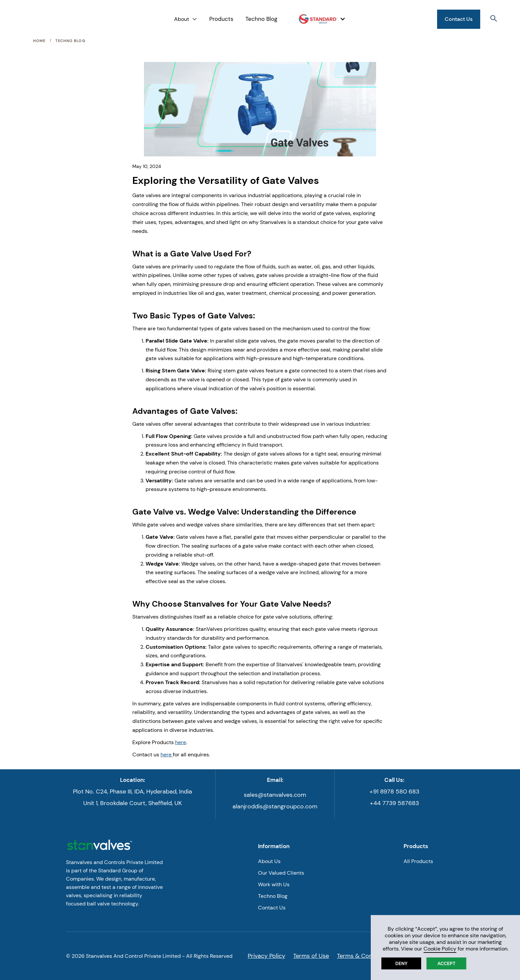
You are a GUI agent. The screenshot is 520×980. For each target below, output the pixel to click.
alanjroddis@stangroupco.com (275, 806)
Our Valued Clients (281, 873)
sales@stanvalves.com (275, 795)
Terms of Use (311, 956)
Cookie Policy (440, 949)
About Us (269, 861)
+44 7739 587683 (394, 803)
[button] (186, 19)
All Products (418, 861)
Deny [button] (401, 963)
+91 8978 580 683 (394, 791)
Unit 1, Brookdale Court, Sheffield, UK (132, 803)
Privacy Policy (266, 956)
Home (39, 41)
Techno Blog (261, 19)
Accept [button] (446, 963)
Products (221, 19)
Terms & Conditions (364, 956)
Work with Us (274, 884)
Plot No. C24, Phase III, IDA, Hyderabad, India (132, 791)
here (181, 742)
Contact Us (459, 19)
